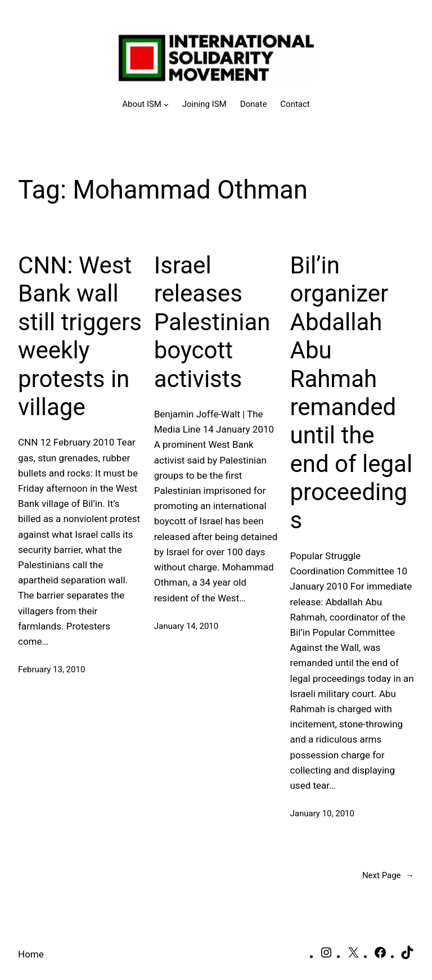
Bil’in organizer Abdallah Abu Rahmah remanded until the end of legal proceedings (352, 393)
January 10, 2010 (322, 813)
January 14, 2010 (186, 626)
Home (31, 954)
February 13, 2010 (51, 669)
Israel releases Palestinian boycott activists (212, 322)
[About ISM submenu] (145, 104)
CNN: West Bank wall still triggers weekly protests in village (80, 336)
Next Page (388, 875)
